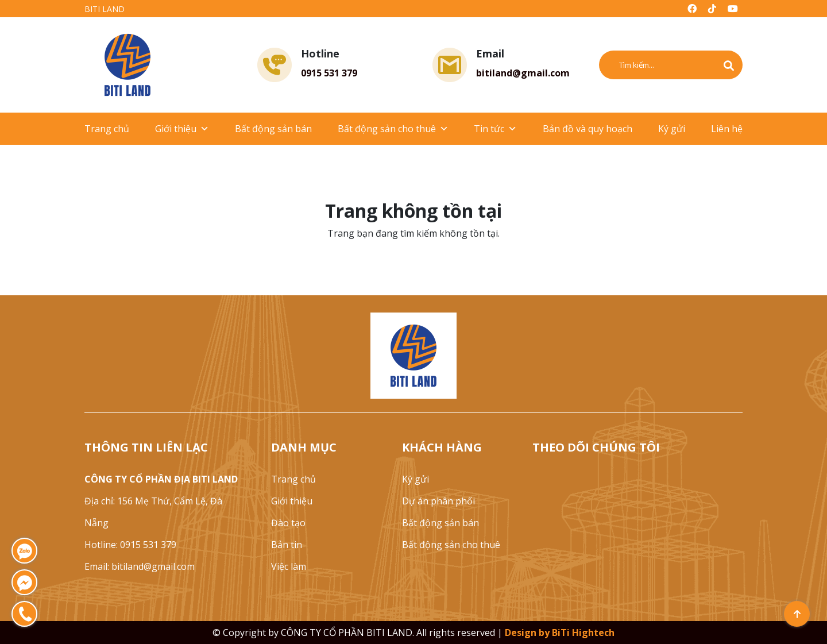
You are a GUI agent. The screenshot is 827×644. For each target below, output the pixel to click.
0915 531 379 (329, 73)
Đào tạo (288, 523)
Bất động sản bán (273, 129)
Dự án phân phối (438, 501)
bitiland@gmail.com (523, 73)
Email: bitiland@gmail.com (140, 566)
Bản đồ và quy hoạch (588, 129)
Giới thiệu (182, 129)
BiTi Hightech (583, 633)
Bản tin (287, 545)
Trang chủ (107, 129)
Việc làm (289, 566)
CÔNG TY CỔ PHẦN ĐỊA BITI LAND (161, 479)
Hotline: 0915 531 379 (130, 545)
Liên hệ (727, 129)
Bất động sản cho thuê (393, 129)
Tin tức (495, 129)
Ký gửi (672, 129)
